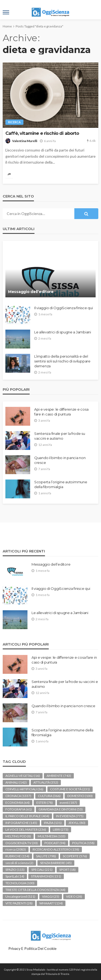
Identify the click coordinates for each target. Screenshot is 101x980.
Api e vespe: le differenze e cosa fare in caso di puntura (61, 412)
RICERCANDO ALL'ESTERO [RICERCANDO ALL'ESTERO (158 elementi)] (56, 849)
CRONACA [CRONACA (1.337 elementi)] (18, 796)
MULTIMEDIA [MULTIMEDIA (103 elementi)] (52, 836)
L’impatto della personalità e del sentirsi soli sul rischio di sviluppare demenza (62, 361)
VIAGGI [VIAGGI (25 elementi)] (51, 896)
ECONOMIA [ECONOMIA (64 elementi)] (18, 803)
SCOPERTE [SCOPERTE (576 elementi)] (75, 856)
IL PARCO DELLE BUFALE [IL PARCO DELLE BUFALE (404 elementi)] (27, 816)
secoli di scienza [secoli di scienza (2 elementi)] (19, 863)
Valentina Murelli (25, 141)
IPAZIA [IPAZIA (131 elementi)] (53, 823)
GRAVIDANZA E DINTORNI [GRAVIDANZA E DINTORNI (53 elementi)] (61, 809)
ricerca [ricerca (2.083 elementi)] (16, 849)
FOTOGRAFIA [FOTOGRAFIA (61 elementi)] (19, 809)
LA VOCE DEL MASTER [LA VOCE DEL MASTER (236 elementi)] (26, 829)
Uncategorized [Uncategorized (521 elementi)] (20, 896)
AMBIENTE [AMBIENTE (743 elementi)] (59, 776)
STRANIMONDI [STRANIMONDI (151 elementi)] (46, 876)
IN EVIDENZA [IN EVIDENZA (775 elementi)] (70, 816)
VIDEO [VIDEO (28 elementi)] (74, 896)
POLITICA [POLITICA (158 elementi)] (83, 843)
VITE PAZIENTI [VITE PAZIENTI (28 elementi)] (19, 903)
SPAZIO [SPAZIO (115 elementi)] (15, 870)
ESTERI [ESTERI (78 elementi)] (45, 803)
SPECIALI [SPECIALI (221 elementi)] (42, 870)
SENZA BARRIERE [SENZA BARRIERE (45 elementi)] (56, 863)
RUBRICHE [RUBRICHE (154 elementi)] (17, 856)
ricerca (14, 122)
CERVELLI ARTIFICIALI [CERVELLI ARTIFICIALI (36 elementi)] (24, 789)
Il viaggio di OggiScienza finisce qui (63, 308)
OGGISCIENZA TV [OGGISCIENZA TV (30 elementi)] (22, 843)
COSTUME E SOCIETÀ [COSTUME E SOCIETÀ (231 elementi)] (70, 789)
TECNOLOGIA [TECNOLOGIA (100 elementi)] (20, 883)
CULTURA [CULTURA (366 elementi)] (49, 796)
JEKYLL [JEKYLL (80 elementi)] (77, 823)
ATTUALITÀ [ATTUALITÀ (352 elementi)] (46, 782)
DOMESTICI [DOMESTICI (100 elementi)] (80, 796)
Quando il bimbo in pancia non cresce (60, 460)
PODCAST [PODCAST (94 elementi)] (55, 843)
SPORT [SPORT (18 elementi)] (67, 870)
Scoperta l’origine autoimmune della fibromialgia (61, 484)
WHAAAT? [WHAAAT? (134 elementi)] (51, 903)
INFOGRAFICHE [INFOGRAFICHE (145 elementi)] (21, 823)
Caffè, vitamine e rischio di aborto (42, 133)
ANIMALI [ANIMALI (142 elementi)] (16, 782)
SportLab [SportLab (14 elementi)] (15, 876)
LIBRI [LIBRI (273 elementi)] (61, 829)
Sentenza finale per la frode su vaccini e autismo (60, 436)
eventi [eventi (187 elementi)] (68, 803)
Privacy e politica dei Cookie (32, 948)
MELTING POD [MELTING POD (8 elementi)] (18, 836)
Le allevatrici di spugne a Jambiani (63, 332)
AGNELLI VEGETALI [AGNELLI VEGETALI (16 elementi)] (23, 776)
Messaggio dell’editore (31, 292)
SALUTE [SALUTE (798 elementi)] (46, 856)
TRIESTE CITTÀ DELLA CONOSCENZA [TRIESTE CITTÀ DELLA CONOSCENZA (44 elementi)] (35, 890)
